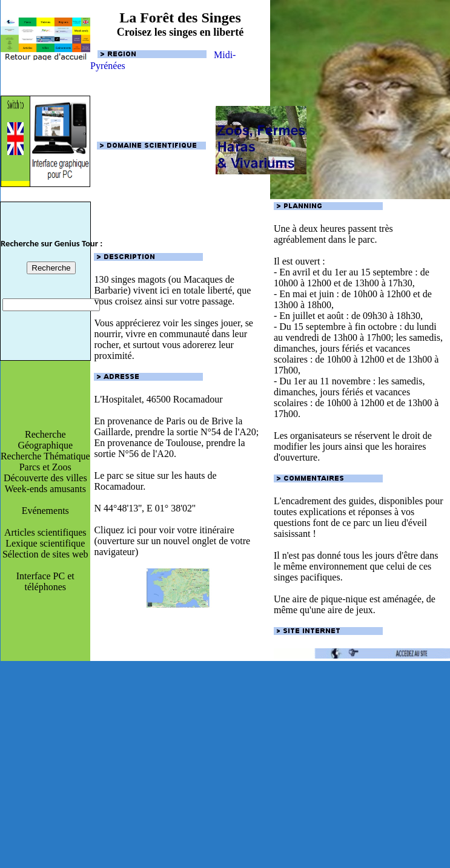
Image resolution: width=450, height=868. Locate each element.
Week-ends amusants (45, 489)
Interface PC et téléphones (45, 581)
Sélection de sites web (45, 554)
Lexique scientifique (45, 543)
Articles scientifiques (45, 532)
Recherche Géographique (45, 440)
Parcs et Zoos (45, 467)
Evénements (45, 511)
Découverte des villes (45, 478)
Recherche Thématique (45, 456)
